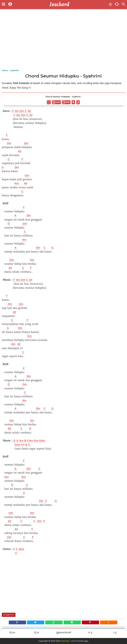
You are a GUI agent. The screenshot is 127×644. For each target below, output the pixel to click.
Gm (27, 143)
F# (24, 445)
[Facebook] (15, 623)
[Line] (73, 623)
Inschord (65, 641)
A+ (12, 634)
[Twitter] (34, 623)
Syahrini (10, 615)
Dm (23, 111)
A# (31, 111)
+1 (90, 634)
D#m (45, 441)
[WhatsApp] (53, 623)
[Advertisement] (63, 40)
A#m (22, 549)
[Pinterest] (92, 623)
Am (17, 111)
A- (37, 634)
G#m (18, 445)
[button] (112, 623)
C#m (32, 441)
